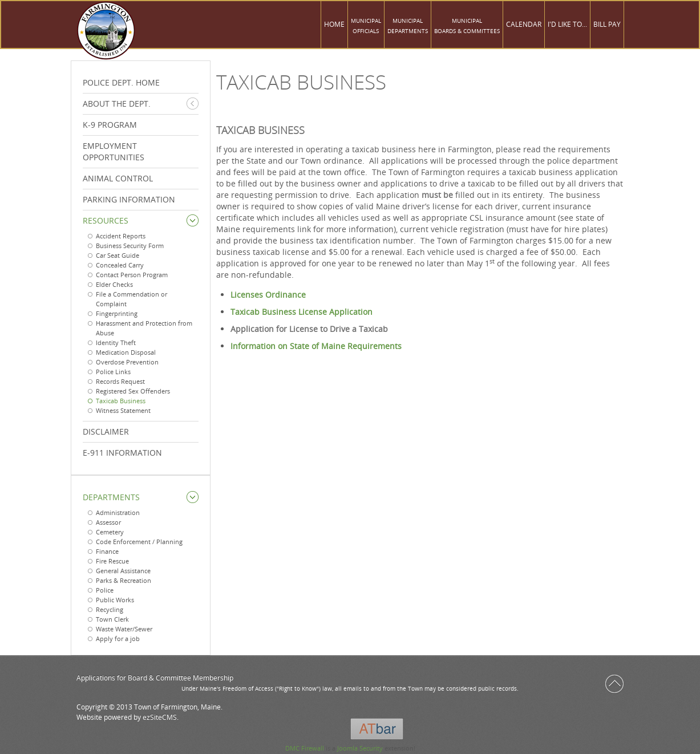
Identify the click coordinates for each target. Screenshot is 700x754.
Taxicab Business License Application (302, 312)
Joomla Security (360, 748)
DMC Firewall (305, 748)
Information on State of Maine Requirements (316, 346)
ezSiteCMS (160, 717)
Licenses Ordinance (268, 295)
